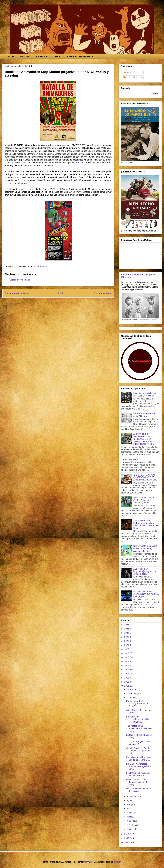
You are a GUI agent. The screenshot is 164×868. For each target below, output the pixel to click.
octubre (131, 698)
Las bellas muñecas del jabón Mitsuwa (144, 415)
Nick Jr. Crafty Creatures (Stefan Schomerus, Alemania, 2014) (145, 500)
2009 (127, 838)
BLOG (11, 56)
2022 (127, 641)
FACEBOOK (42, 56)
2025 (127, 629)
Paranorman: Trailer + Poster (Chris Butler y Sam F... (137, 704)
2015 (127, 670)
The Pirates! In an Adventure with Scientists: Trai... (139, 728)
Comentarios (130, 77)
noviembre (132, 693)
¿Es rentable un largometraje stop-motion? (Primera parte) (146, 571)
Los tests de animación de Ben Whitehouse (138, 774)
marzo (130, 821)
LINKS (57, 56)
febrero (130, 825)
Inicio (61, 293)
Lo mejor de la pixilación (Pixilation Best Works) (145, 394)
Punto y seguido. (130, 459)
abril (129, 817)
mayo (130, 813)
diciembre (132, 689)
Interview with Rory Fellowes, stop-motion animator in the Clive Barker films (146, 524)
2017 (127, 661)
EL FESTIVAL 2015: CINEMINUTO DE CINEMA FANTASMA (146, 594)
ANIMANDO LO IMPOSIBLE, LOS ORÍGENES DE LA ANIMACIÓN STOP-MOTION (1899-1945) (144, 439)
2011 (127, 686)
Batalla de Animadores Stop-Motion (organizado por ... (139, 766)
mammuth (88, 862)
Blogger (117, 862)
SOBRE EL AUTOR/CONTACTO (82, 56)
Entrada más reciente (17, 293)
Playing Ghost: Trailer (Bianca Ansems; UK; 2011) (137, 782)
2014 (127, 674)
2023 (127, 637)
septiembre (132, 796)
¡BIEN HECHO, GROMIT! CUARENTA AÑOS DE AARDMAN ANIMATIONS (145, 477)
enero (130, 829)
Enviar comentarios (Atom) (65, 301)
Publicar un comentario (19, 280)
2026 (127, 625)
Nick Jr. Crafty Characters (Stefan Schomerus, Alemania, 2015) (145, 548)
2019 (127, 653)
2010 (127, 834)
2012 (127, 682)
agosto (130, 800)
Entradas (128, 73)
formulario (80, 163)
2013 (127, 678)
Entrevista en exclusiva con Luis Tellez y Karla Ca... (139, 759)
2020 (127, 649)
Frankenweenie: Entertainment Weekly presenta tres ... (138, 719)
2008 (127, 842)
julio (129, 804)
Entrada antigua (103, 293)
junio (129, 809)
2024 (127, 633)
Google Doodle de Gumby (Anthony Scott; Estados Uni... (139, 751)
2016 (127, 665)
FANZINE (25, 56)
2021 (127, 645)
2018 (127, 657)
